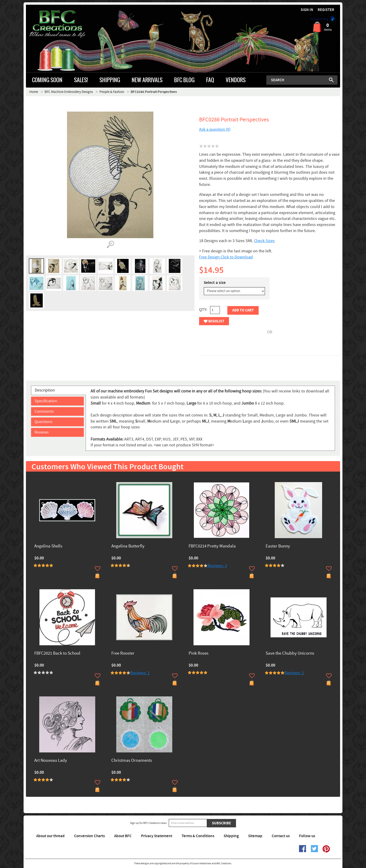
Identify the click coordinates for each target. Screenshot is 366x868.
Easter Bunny (278, 546)
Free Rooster (123, 654)
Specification (46, 401)
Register (326, 10)
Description (45, 390)
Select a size (215, 283)
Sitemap (255, 836)
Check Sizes (264, 241)
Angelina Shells (48, 546)
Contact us (281, 836)
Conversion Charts (89, 836)
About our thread (50, 836)
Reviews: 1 (140, 673)
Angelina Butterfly (128, 546)
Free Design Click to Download (226, 257)
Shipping (231, 836)
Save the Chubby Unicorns (290, 654)
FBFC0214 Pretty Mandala (212, 546)
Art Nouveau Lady (51, 761)
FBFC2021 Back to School (57, 654)
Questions (44, 422)
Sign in (307, 10)
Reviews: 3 (217, 566)
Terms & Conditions (198, 836)
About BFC (123, 836)
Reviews (42, 432)
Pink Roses (199, 654)
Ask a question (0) (215, 129)
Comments (44, 411)
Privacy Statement (157, 836)
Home (34, 92)
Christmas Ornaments (132, 761)
